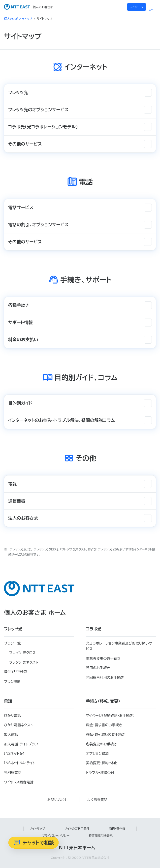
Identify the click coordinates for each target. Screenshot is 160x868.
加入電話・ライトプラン (21, 744)
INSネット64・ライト (20, 763)
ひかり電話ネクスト (18, 725)
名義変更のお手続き (102, 744)
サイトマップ (37, 829)
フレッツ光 (13, 629)
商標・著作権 (117, 829)
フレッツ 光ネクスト (24, 662)
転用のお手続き (98, 668)
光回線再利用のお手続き (105, 678)
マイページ (137, 7)
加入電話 (11, 734)
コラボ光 (94, 629)
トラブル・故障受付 (100, 773)
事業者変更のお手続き (103, 658)
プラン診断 (12, 682)
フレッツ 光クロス (22, 653)
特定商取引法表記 (101, 835)
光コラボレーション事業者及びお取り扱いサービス (121, 646)
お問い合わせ (58, 800)
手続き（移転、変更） (103, 701)
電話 (8, 701)
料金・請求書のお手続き (104, 725)
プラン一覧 (12, 643)
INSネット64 (14, 754)
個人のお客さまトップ (18, 19)
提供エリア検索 (16, 672)
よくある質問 (97, 800)
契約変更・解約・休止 (102, 763)
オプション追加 (97, 754)
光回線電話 (13, 773)
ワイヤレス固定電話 (19, 782)
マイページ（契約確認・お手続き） (111, 716)
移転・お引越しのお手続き (106, 734)
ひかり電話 (12, 716)
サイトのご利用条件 (77, 829)
